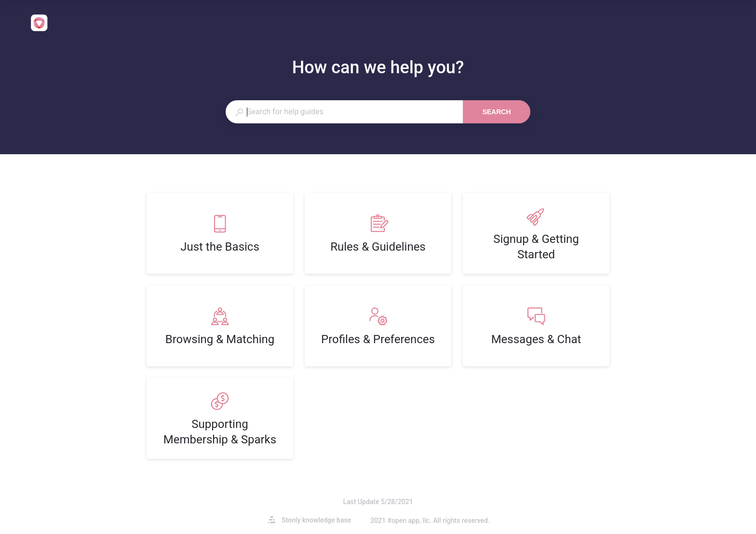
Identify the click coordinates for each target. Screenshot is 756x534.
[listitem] (220, 233)
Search (496, 112)
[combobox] (344, 112)
